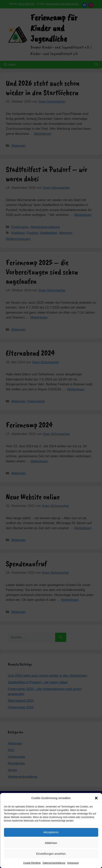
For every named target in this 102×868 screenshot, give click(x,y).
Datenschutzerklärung (54, 863)
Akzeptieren (51, 832)
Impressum (73, 863)
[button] (96, 798)
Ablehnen (51, 843)
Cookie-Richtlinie (32, 863)
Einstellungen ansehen (51, 854)
